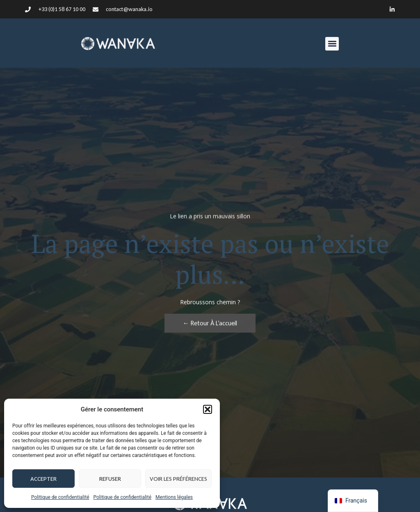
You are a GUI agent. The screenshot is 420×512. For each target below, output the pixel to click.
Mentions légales (174, 497)
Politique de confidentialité (60, 497)
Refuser (110, 479)
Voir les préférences (178, 479)
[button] (208, 409)
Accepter (43, 479)
